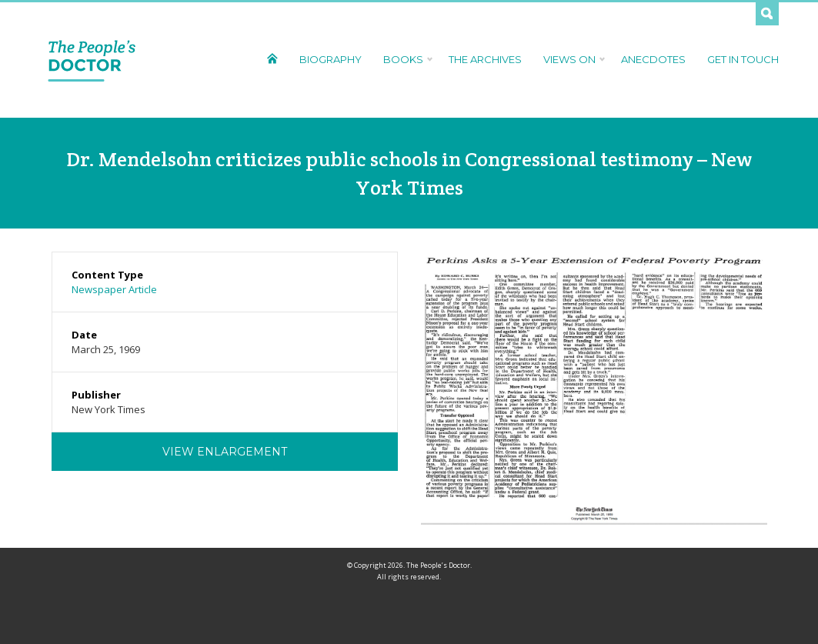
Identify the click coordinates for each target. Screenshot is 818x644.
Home (272, 58)
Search (767, 14)
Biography (331, 59)
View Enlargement (225, 452)
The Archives (485, 59)
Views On (571, 59)
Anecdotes (653, 59)
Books (405, 59)
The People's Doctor (92, 60)
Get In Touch (743, 59)
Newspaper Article (114, 289)
